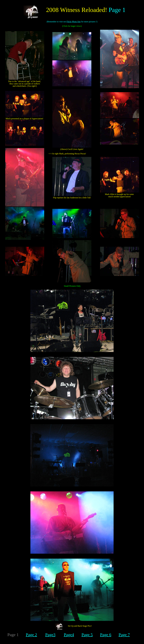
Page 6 (106, 635)
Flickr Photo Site (74, 22)
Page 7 (124, 635)
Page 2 (31, 635)
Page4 (69, 635)
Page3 (50, 635)
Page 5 (87, 635)
